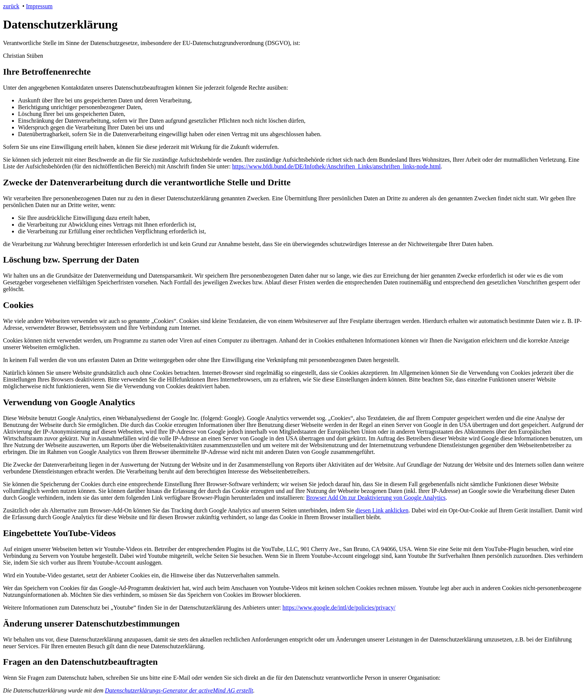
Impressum (39, 6)
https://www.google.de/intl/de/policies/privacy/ (339, 608)
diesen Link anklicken (382, 510)
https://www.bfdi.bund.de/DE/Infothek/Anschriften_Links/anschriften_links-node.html (336, 166)
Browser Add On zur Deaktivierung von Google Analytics (376, 498)
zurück (11, 6)
